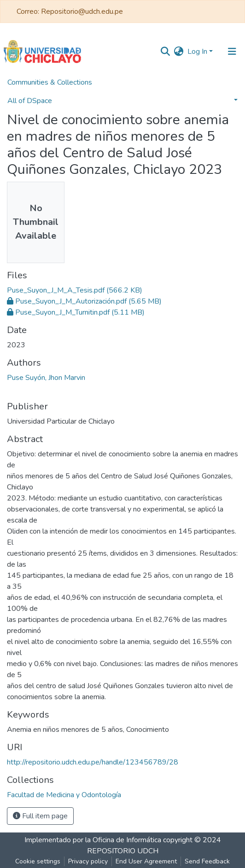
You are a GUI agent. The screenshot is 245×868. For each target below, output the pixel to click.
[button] (179, 52)
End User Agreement (146, 861)
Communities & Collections (50, 82)
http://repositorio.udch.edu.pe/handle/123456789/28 (93, 762)
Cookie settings (38, 861)
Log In (197, 52)
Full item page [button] (40, 816)
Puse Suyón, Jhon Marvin (46, 378)
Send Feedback (207, 861)
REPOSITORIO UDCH (123, 851)
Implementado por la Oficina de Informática (93, 840)
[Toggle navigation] (232, 52)
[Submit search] (166, 52)
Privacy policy (88, 861)
